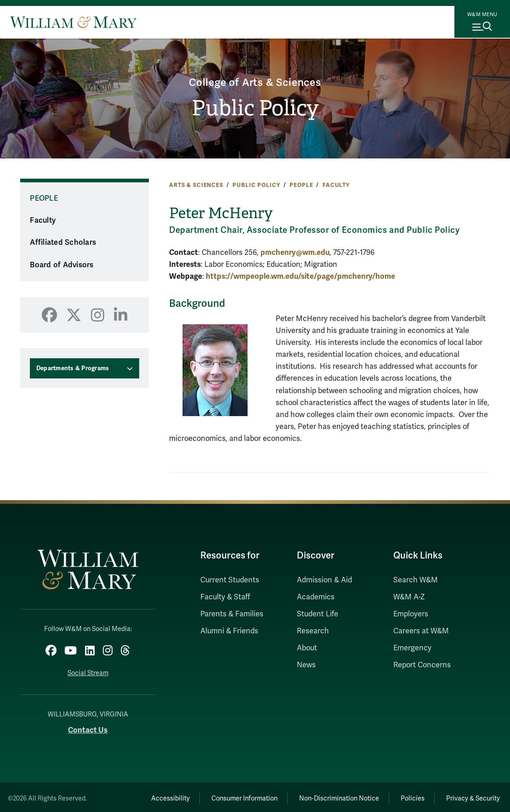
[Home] (73, 22)
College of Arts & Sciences (255, 81)
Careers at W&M (421, 631)
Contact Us (88, 728)
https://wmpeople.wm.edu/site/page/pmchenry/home (300, 276)
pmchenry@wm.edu (295, 252)
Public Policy (255, 108)
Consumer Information (226, 796)
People (301, 185)
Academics (316, 597)
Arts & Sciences (196, 185)
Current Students (230, 580)
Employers (411, 614)
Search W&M (416, 580)
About (307, 648)
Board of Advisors (62, 265)
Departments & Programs (73, 368)
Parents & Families (232, 614)
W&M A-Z (409, 597)
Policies (405, 796)
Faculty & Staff (225, 597)
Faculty (336, 185)
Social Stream (88, 671)
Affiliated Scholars (63, 242)
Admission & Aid (324, 580)
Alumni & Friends (229, 631)
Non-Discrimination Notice (326, 796)
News (306, 665)
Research (313, 631)
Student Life (317, 614)
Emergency (412, 648)
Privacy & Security (471, 796)
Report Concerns (422, 665)
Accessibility (147, 796)
